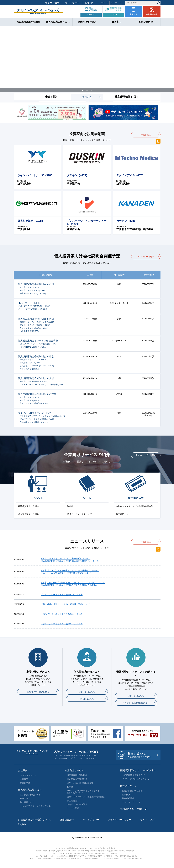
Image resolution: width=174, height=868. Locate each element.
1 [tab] (83, 90)
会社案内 (23, 770)
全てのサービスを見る (146, 455)
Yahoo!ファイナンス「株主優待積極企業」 (136, 506)
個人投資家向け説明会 (28, 514)
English (89, 3)
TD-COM (24, 798)
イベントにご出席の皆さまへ (136, 703)
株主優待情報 (128, 798)
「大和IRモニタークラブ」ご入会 (35, 806)
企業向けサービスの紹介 (38, 692)
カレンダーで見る (146, 257)
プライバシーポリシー (120, 820)
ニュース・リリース (131, 802)
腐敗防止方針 (67, 820)
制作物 (70, 506)
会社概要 (24, 779)
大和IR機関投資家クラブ (133, 775)
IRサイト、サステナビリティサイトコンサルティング (83, 792)
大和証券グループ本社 (132, 809)
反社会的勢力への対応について (35, 820)
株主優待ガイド (123, 514)
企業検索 (126, 795)
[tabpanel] (87, 64)
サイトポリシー (91, 820)
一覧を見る (146, 135)
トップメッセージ (28, 775)
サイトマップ (72, 3)
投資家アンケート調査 (77, 804)
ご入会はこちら (87, 699)
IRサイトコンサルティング (79, 514)
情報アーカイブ (128, 786)
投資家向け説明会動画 (132, 791)
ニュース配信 (73, 808)
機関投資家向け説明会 (28, 506)
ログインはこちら (87, 692)
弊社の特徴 (25, 783)
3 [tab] (91, 90)
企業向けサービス (74, 770)
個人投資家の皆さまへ (30, 790)
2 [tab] (87, 90)
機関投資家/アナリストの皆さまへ (138, 770)
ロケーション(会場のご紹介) (80, 783)
